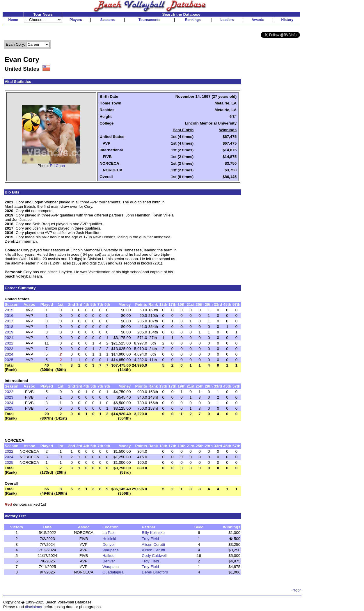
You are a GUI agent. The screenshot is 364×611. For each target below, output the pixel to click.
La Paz (109, 533)
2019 (9, 332)
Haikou (109, 556)
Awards (258, 20)
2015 (9, 310)
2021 (9, 338)
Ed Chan (57, 166)
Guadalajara (113, 572)
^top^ (297, 590)
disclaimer (34, 607)
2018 (9, 327)
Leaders (227, 20)
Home (13, 20)
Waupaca (111, 550)
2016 (9, 316)
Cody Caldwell (154, 556)
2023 (9, 349)
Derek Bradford (155, 572)
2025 (9, 360)
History (287, 20)
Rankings (193, 20)
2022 (9, 343)
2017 (9, 321)
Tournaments (149, 20)
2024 (9, 354)
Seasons (108, 20)
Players (76, 20)
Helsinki (109, 539)
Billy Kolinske (153, 533)
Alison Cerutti (153, 545)
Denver (109, 545)
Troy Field (150, 539)
